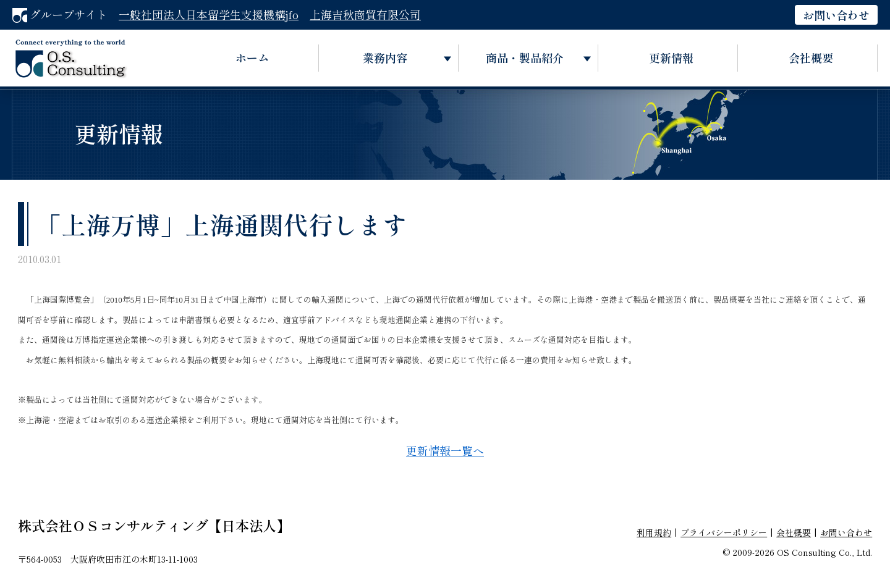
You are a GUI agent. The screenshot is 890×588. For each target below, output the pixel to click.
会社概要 (811, 57)
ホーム (252, 57)
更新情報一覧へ (445, 450)
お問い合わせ (836, 15)
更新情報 (671, 57)
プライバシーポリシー (724, 532)
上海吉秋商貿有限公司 (365, 14)
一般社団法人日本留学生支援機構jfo (209, 14)
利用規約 (654, 532)
